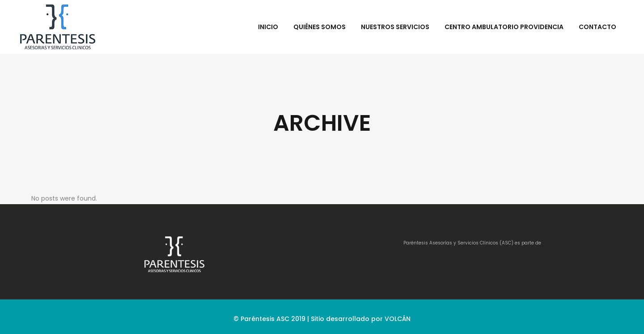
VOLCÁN (398, 319)
